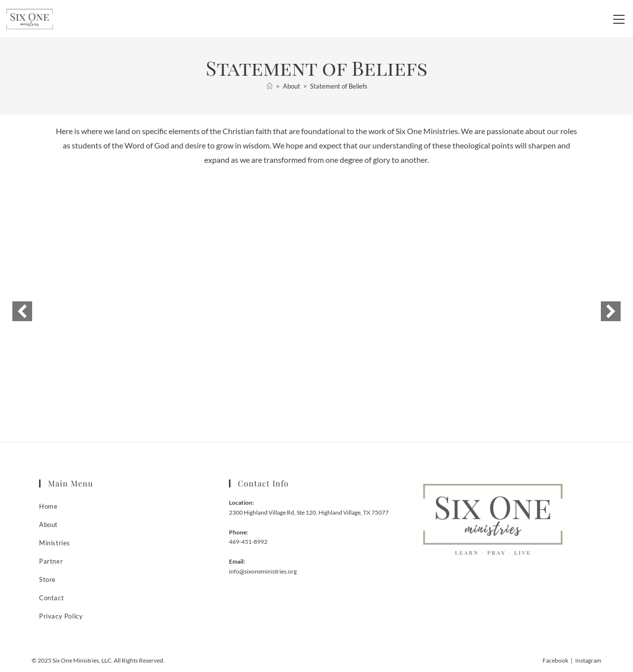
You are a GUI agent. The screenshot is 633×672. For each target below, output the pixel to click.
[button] (22, 311)
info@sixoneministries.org (263, 571)
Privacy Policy (61, 616)
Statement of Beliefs (339, 86)
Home (48, 506)
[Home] (270, 86)
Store (47, 579)
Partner (51, 561)
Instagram (588, 660)
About (48, 525)
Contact (51, 598)
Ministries (55, 543)
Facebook (555, 660)
